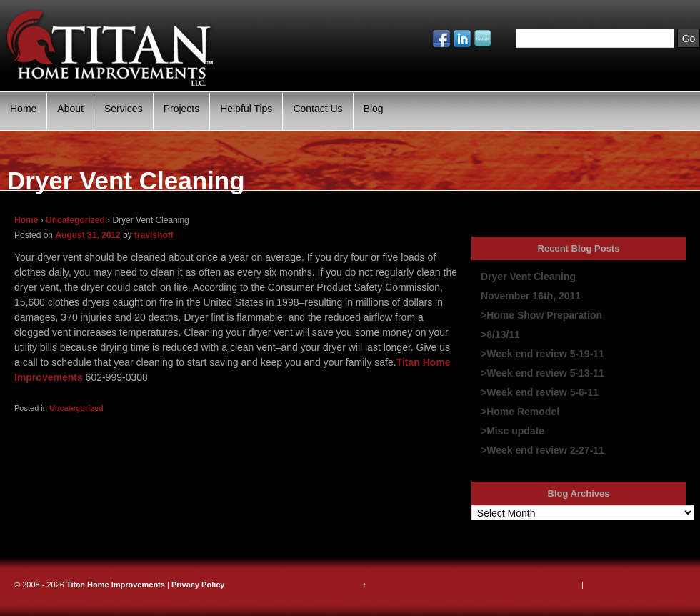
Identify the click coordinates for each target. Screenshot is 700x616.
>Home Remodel (520, 412)
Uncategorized (75, 220)
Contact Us (317, 109)
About (70, 109)
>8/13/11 (500, 334)
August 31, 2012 (87, 235)
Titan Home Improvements (116, 585)
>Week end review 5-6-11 (540, 392)
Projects (182, 109)
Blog (374, 109)
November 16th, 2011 (531, 296)
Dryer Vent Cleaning (528, 277)
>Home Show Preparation (541, 315)
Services (124, 109)
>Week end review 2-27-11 (542, 450)
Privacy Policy (198, 585)
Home (23, 109)
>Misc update (512, 431)
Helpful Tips (246, 109)
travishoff (154, 235)
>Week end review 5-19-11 (542, 354)
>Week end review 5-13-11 (542, 373)
